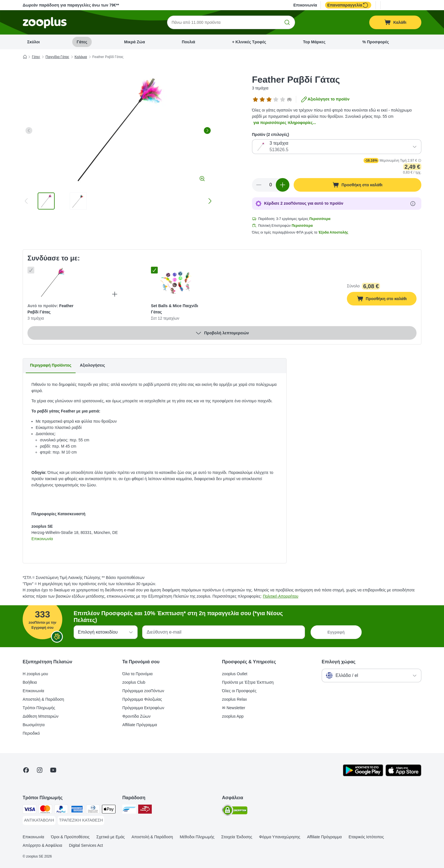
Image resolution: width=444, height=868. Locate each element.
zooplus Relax (234, 699)
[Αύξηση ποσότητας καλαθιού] (283, 185)
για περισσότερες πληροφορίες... (285, 123)
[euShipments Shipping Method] (129, 810)
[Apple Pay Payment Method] (109, 810)
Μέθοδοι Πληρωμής (197, 837)
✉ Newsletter (234, 708)
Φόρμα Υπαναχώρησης (280, 837)
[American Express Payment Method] (77, 810)
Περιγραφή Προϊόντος (51, 365)
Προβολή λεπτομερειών (222, 333)
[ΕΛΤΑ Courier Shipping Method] (145, 810)
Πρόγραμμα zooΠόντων (143, 691)
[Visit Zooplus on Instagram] (40, 770)
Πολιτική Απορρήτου (280, 596)
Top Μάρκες (314, 42)
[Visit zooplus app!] (363, 775)
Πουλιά (188, 42)
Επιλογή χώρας (339, 662)
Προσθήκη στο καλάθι (387, 299)
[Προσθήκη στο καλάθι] (357, 185)
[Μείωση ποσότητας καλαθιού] (259, 185)
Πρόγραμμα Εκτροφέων (143, 708)
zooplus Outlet (235, 674)
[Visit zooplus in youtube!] (53, 770)
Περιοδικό (31, 733)
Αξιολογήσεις (92, 365)
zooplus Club (134, 682)
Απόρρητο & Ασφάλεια (42, 845)
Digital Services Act (86, 845)
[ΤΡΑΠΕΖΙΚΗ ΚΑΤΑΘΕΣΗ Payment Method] (81, 820)
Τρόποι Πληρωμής (39, 708)
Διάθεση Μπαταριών (41, 716)
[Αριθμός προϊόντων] (271, 185)
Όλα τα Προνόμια (137, 674)
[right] (207, 131)
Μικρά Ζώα (135, 42)
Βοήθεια (30, 682)
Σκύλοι (33, 42)
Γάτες (82, 42)
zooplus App (233, 716)
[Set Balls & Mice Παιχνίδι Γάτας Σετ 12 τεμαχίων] (176, 283)
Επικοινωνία (305, 5)
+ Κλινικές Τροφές (249, 42)
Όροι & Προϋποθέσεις (70, 837)
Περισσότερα (320, 219)
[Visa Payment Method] (29, 810)
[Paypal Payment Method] (61, 810)
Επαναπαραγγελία (348, 5)
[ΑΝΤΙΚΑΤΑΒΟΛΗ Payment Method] (39, 820)
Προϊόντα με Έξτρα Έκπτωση (248, 682)
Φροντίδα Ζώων (136, 716)
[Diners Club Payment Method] (93, 810)
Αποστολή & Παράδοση (43, 699)
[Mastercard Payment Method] (45, 810)
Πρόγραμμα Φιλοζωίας (142, 699)
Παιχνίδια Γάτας (57, 57)
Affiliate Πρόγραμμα (140, 725)
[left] (29, 131)
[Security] (235, 811)
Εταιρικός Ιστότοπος (366, 837)
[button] (420, 161)
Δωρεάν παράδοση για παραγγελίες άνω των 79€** (71, 5)
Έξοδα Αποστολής (333, 232)
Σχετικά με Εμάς (110, 837)
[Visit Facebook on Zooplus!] (26, 770)
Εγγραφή (336, 632)
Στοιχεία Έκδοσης (237, 837)
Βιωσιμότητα (34, 725)
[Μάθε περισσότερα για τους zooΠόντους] (413, 204)
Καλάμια (81, 57)
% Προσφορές (376, 42)
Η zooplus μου (35, 674)
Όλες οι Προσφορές (239, 691)
